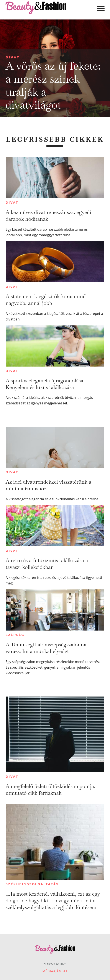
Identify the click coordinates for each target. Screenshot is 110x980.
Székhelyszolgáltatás (32, 884)
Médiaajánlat (55, 971)
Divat (12, 57)
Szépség (15, 635)
